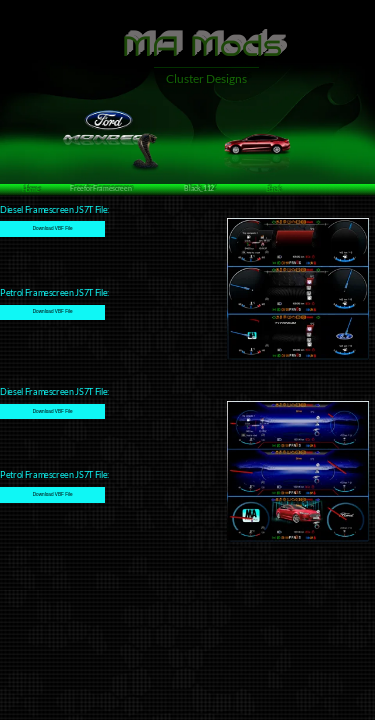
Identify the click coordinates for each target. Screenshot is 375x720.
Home (31, 189)
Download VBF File (53, 228)
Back (273, 189)
